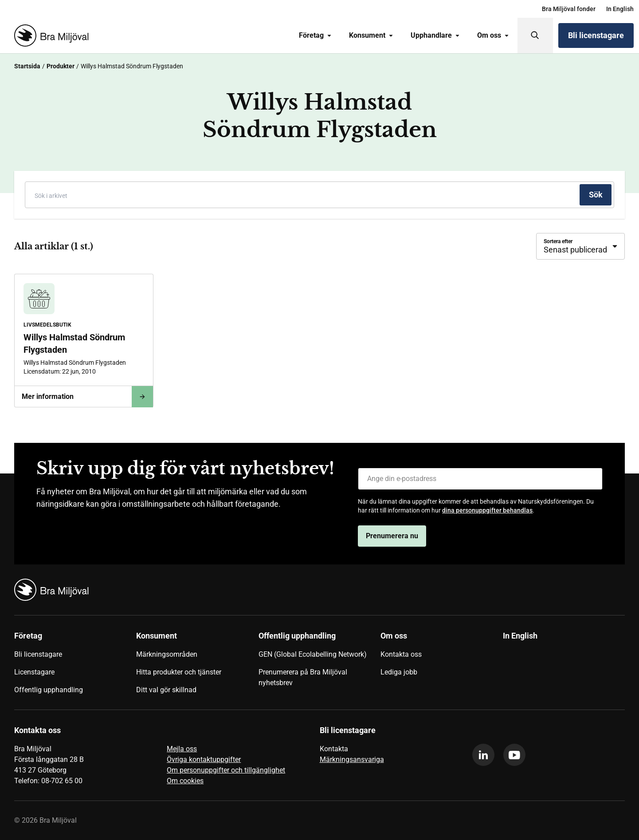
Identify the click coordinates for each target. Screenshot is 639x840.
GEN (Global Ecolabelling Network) (313, 654)
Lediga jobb (399, 672)
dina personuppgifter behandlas (487, 510)
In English (620, 9)
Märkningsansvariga (352, 759)
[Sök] (535, 35)
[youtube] (514, 755)
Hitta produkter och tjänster (179, 672)
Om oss (493, 35)
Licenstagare (34, 672)
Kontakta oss (401, 654)
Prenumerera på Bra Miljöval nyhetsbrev (303, 677)
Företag (315, 35)
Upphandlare (435, 35)
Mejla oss (182, 749)
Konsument (371, 35)
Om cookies (185, 781)
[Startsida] (50, 35)
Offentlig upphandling (49, 690)
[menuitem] (569, 9)
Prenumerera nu (392, 536)
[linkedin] (483, 755)
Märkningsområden (167, 654)
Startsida (27, 66)
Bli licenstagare (596, 35)
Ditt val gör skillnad (166, 690)
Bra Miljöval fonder (569, 9)
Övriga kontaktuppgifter (204, 759)
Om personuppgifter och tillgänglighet (226, 770)
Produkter (61, 66)
